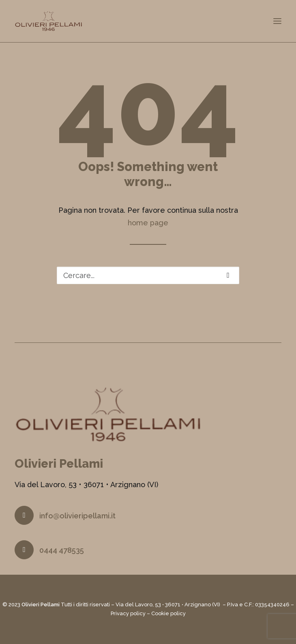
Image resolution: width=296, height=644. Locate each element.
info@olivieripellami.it (77, 516)
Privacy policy (128, 613)
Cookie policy (168, 613)
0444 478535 (62, 550)
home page (148, 223)
